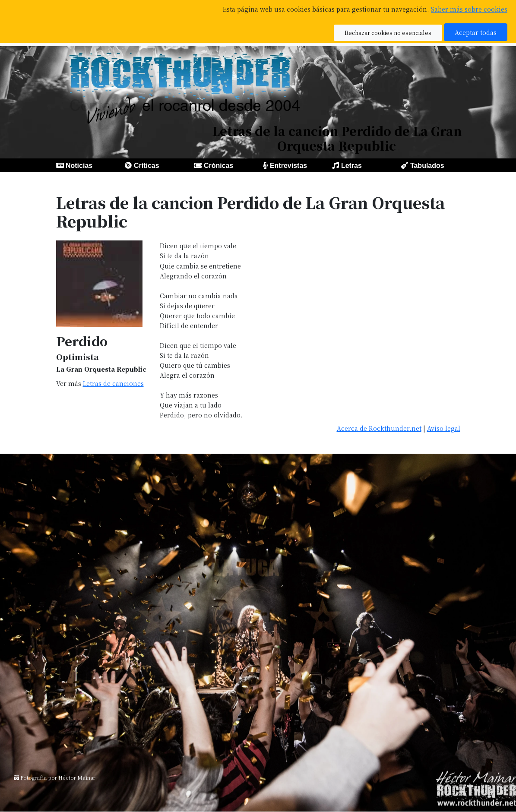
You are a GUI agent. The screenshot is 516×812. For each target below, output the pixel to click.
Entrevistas (288, 166)
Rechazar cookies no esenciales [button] (388, 33)
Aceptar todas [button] (476, 32)
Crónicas (218, 166)
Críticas (147, 166)
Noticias (79, 166)
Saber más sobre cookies (469, 9)
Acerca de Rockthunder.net (379, 428)
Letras (351, 166)
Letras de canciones (113, 383)
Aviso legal (444, 428)
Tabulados (427, 166)
